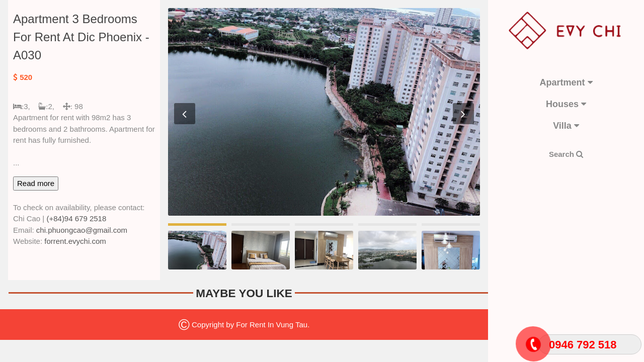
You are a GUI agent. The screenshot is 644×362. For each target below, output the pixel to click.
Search (566, 154)
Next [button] (463, 114)
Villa (566, 126)
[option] (324, 112)
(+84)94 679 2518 (76, 218)
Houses (566, 104)
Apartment (566, 82)
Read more (36, 183)
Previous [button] (185, 114)
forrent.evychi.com (75, 241)
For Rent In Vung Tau (272, 325)
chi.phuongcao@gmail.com (82, 230)
